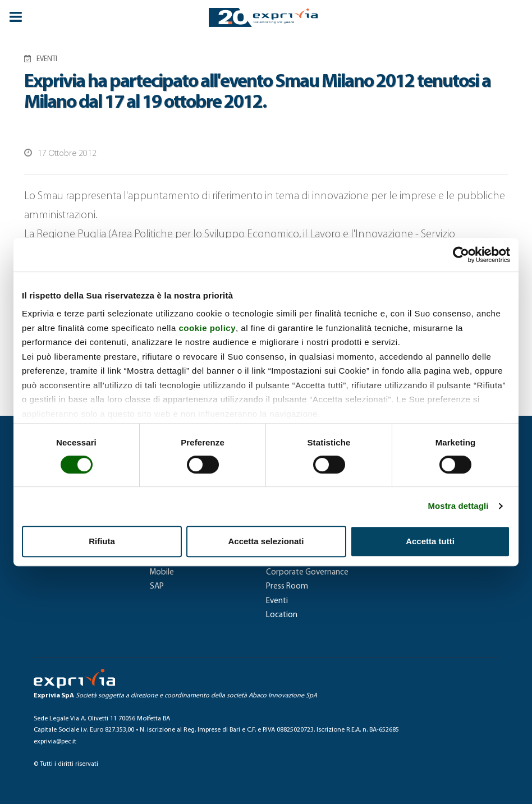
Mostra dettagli (458, 506)
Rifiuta (102, 541)
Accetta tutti (430, 541)
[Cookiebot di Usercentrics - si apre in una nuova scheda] (461, 255)
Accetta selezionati (266, 541)
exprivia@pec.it (55, 742)
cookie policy (207, 328)
